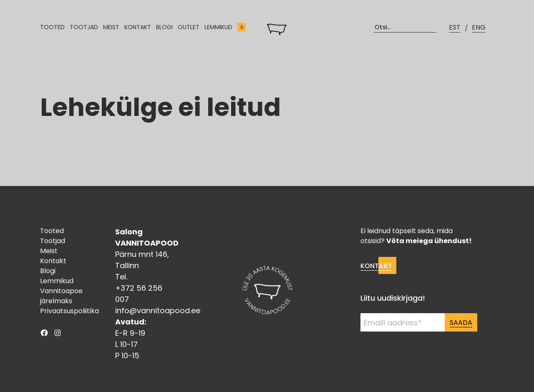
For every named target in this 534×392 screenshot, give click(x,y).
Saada (461, 323)
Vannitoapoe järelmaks (61, 296)
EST (455, 27)
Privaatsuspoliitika (69, 311)
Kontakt (138, 27)
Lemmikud (218, 27)
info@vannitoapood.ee (158, 310)
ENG (479, 27)
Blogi (164, 27)
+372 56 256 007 (139, 294)
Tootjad (84, 27)
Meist (111, 27)
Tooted (52, 27)
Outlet (189, 27)
